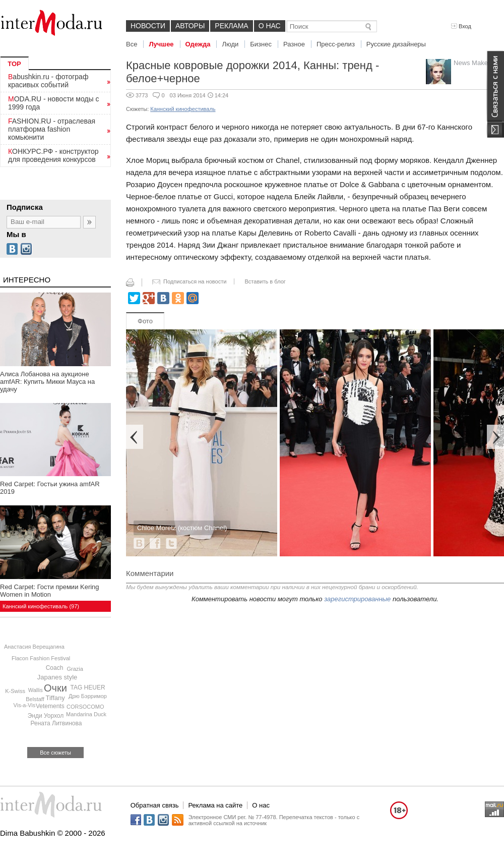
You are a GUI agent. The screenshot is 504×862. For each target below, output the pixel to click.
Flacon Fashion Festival (41, 658)
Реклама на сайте (215, 805)
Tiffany (55, 698)
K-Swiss (15, 691)
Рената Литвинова (56, 723)
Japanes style (57, 677)
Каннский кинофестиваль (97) (41, 606)
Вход (461, 26)
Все (132, 44)
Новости (148, 26)
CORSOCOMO (85, 707)
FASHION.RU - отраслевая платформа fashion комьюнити (52, 129)
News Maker (472, 63)
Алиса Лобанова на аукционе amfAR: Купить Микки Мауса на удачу (47, 382)
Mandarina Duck (86, 714)
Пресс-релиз (336, 44)
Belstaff (35, 699)
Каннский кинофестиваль (183, 109)
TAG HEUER (87, 687)
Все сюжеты (55, 753)
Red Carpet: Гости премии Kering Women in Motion (50, 591)
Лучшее (161, 44)
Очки (55, 688)
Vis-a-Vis (25, 705)
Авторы (190, 26)
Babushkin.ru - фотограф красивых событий (48, 81)
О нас (270, 26)
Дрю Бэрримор (88, 696)
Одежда (198, 44)
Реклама (231, 26)
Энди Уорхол (46, 716)
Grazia (75, 669)
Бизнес (261, 44)
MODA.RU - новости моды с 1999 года (54, 103)
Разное (294, 44)
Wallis (36, 690)
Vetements (50, 706)
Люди (230, 44)
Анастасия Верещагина (34, 647)
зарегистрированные (357, 599)
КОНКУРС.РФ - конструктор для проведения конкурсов (53, 155)
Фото (145, 321)
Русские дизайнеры (396, 44)
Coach (55, 668)
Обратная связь (155, 805)
